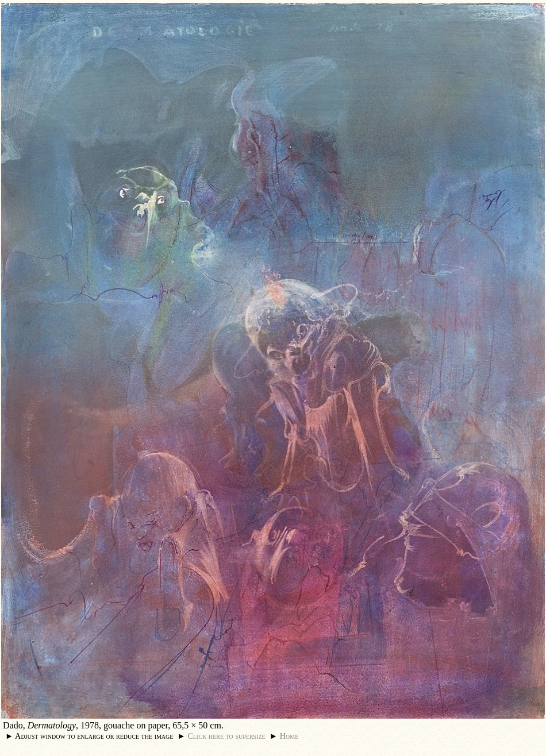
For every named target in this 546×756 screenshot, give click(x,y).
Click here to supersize (226, 736)
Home (289, 736)
